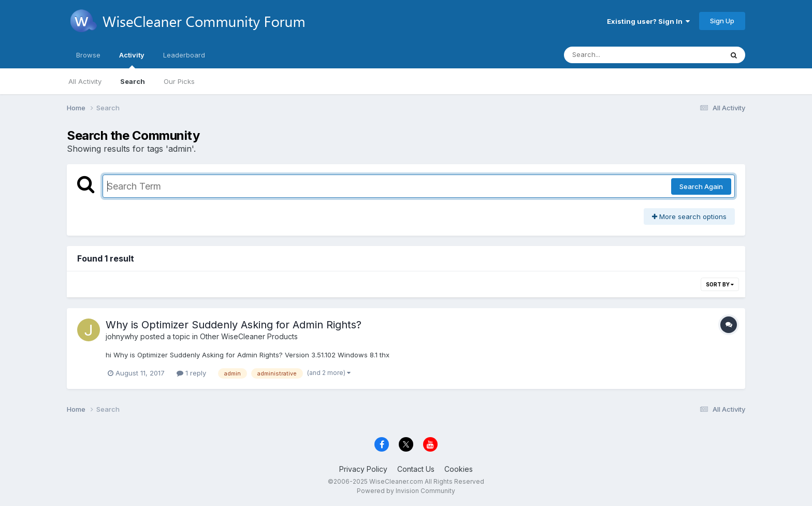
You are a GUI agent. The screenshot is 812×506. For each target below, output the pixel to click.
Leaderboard (184, 55)
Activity (132, 60)
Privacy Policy (363, 469)
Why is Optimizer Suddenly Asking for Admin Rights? (234, 325)
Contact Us (416, 469)
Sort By (720, 284)
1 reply (191, 373)
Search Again (701, 186)
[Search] (615, 55)
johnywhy (122, 336)
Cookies (459, 469)
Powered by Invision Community (406, 491)
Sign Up (722, 21)
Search (133, 81)
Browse (88, 55)
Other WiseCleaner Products (249, 336)
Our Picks (179, 81)
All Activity (85, 81)
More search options (689, 216)
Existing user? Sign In (648, 21)
